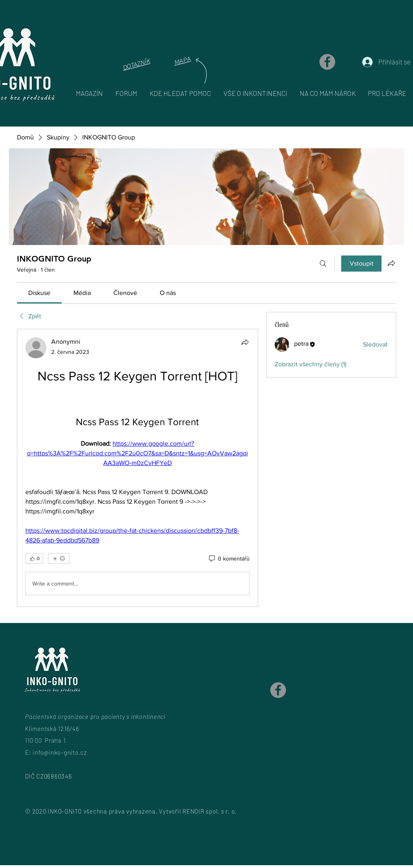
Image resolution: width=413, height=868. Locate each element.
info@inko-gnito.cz (60, 752)
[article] (138, 468)
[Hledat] (323, 264)
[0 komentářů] (229, 559)
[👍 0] (34, 559)
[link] (39, 293)
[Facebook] (327, 62)
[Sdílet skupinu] (391, 263)
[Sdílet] (245, 342)
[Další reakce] (59, 559)
